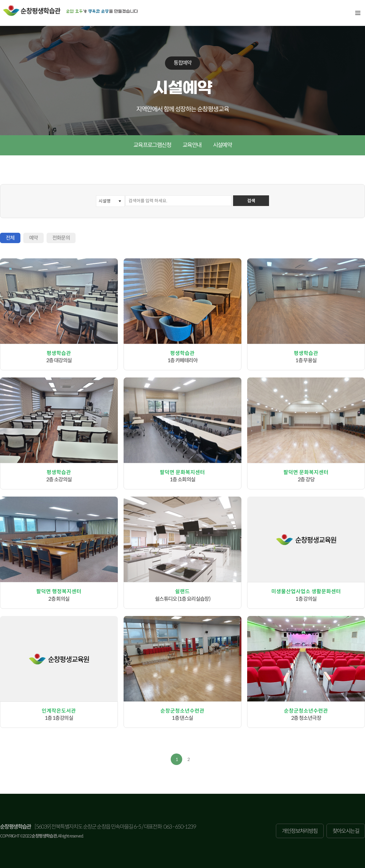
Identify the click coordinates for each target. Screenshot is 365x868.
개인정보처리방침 (300, 831)
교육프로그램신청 (152, 145)
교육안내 (192, 145)
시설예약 (222, 145)
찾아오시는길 (346, 831)
